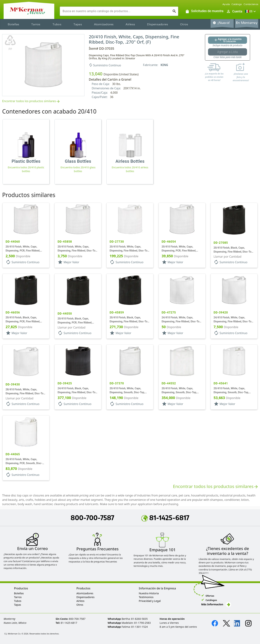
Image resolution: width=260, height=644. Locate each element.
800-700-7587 (92, 518)
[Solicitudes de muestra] (204, 11)
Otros (184, 24)
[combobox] (116, 11)
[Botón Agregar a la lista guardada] (228, 52)
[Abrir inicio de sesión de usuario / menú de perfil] (234, 11)
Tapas (78, 24)
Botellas (13, 24)
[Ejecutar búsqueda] (174, 11)
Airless (130, 24)
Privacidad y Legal (150, 601)
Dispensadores (158, 24)
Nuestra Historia (149, 593)
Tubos (57, 24)
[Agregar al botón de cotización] (228, 40)
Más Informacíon (216, 604)
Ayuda (226, 4)
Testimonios (146, 597)
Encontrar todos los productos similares (31, 101)
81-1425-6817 (165, 518)
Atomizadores (104, 24)
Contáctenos (251, 4)
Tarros (36, 24)
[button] (251, 11)
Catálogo (237, 4)
